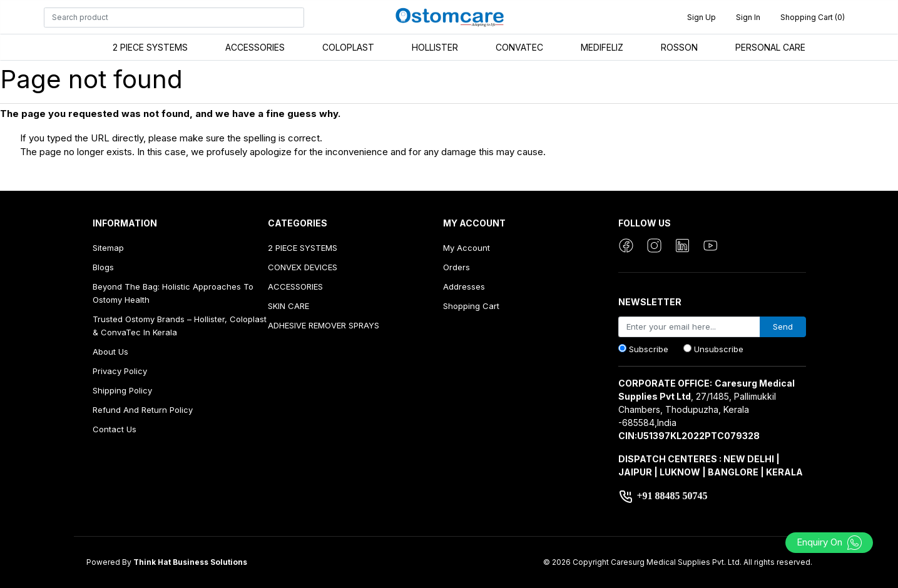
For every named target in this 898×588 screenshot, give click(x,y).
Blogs (103, 267)
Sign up (702, 17)
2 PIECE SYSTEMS (150, 47)
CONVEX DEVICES (303, 267)
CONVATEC (519, 47)
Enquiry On (829, 542)
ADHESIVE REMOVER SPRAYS (324, 325)
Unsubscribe (719, 349)
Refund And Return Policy (143, 410)
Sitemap (108, 248)
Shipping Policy (122, 390)
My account (467, 248)
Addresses (464, 286)
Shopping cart (471, 306)
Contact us (115, 429)
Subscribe (649, 349)
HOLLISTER (435, 47)
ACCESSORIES (255, 47)
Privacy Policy (120, 371)
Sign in (748, 17)
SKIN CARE (288, 306)
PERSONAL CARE (770, 47)
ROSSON (679, 47)
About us (110, 352)
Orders (457, 267)
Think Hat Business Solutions (190, 562)
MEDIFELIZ (602, 47)
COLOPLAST (348, 47)
